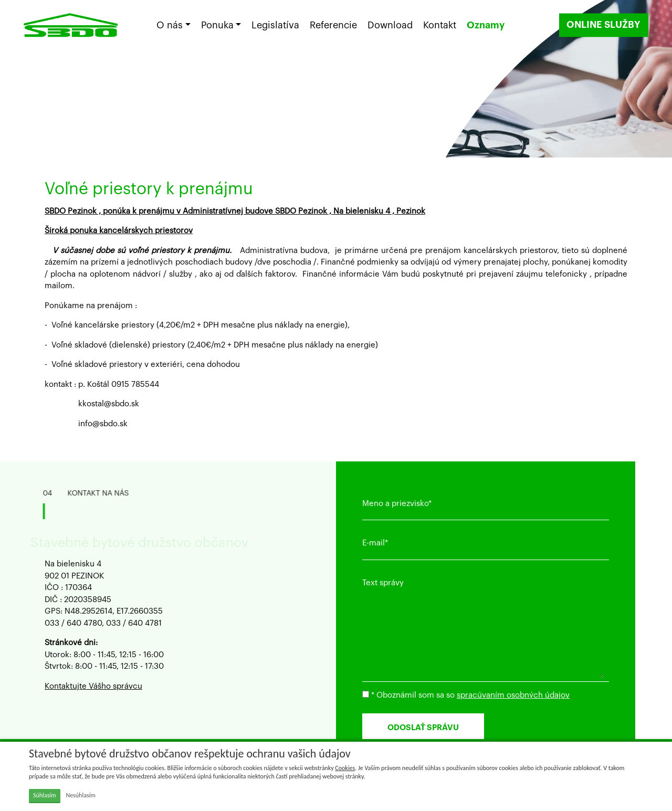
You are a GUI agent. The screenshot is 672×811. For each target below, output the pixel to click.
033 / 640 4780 (73, 623)
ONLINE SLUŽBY (603, 26)
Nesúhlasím (81, 795)
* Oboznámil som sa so (466, 695)
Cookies (345, 768)
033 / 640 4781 (134, 623)
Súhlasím (45, 795)
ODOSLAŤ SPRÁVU (424, 728)
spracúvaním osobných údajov (513, 695)
